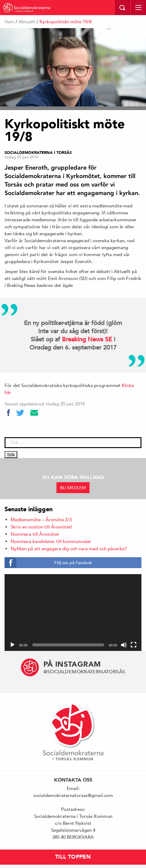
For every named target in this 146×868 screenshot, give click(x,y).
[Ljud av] (124, 645)
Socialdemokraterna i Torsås (38, 153)
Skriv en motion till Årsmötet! (41, 527)
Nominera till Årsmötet (35, 534)
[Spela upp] (12, 645)
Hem (9, 22)
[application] (73, 613)
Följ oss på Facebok (73, 563)
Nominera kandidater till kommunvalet (51, 541)
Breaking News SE (87, 339)
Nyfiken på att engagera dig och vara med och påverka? (69, 549)
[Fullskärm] (134, 645)
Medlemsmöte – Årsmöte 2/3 (41, 520)
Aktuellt (27, 22)
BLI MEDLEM (73, 488)
